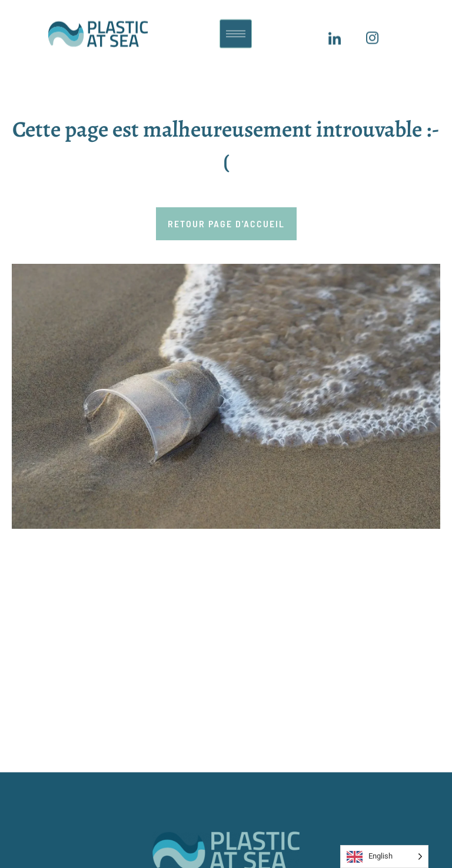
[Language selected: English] (384, 857)
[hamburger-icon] (236, 29)
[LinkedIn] (334, 35)
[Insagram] (372, 35)
